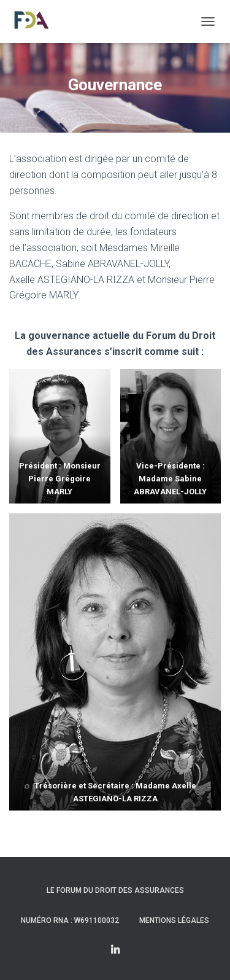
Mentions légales (174, 920)
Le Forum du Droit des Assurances (115, 890)
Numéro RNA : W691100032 (70, 920)
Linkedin (115, 951)
